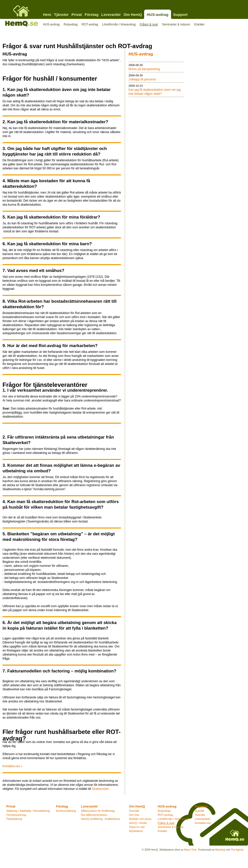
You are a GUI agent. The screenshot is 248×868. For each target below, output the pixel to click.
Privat (77, 14)
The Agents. (238, 850)
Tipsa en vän (137, 827)
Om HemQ (133, 14)
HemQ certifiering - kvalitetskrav (101, 819)
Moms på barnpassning (144, 69)
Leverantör (111, 14)
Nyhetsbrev (136, 831)
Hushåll (199, 811)
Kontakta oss (203, 823)
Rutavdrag (71, 24)
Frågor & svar (149, 24)
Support (180, 14)
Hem (47, 14)
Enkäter (199, 24)
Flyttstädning (14, 819)
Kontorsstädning (66, 811)
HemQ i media (138, 823)
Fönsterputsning (16, 815)
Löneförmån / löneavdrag (119, 24)
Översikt (134, 811)
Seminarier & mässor (176, 24)
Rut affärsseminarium (94, 815)
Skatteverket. (101, 789)
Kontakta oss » (12, 766)
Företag (92, 14)
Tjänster (61, 14)
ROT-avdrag (90, 24)
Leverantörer (202, 819)
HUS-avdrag (157, 14)
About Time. (191, 850)
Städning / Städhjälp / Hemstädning (28, 811)
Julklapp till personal (142, 79)
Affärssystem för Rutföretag (98, 811)
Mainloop (220, 850)
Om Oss (134, 815)
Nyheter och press (140, 819)
